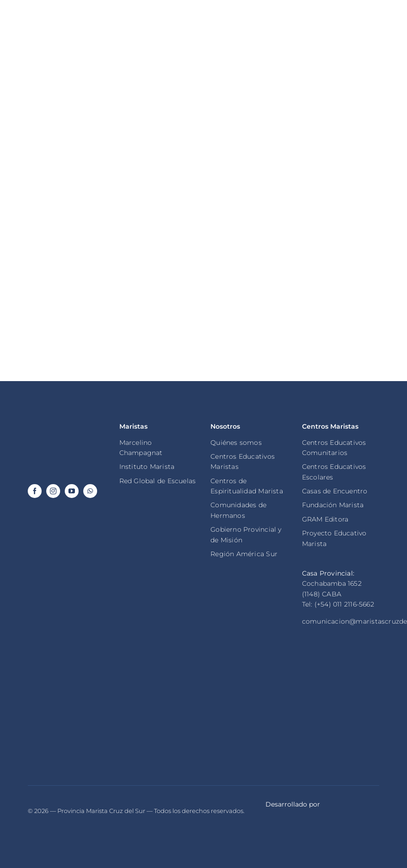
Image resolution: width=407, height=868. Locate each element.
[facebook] (35, 491)
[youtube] (72, 491)
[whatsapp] (90, 491)
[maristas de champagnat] (249, 689)
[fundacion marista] (341, 683)
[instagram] (53, 491)
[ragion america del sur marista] (66, 695)
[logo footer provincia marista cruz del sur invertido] (66, 422)
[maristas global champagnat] (158, 686)
